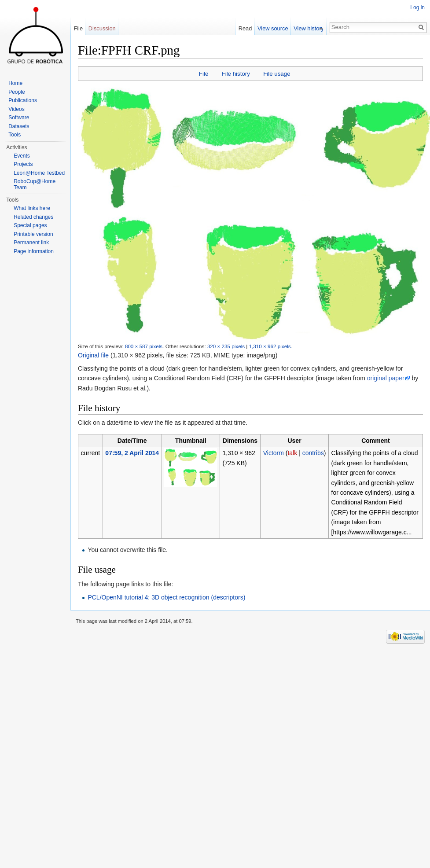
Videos (16, 109)
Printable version (33, 234)
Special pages (30, 225)
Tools (15, 135)
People (17, 92)
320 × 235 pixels (226, 346)
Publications (23, 100)
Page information (34, 251)
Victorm (274, 453)
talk (292, 453)
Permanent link (31, 243)
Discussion (102, 28)
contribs (313, 453)
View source (275, 28)
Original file (93, 355)
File (204, 74)
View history (311, 28)
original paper (386, 378)
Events (22, 156)
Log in (417, 7)
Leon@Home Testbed (39, 173)
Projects (23, 164)
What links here (32, 208)
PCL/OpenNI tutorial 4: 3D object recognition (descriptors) (166, 597)
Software (19, 118)
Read (248, 28)
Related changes (33, 217)
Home (15, 83)
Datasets (19, 126)
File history (236, 74)
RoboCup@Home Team (35, 184)
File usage (277, 74)
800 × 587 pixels (144, 346)
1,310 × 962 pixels (270, 346)
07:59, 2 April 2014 (132, 453)
